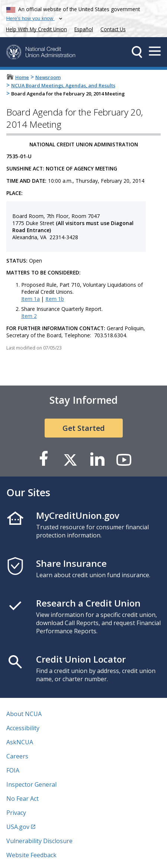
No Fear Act (23, 799)
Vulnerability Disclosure (39, 841)
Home (22, 77)
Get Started (84, 428)
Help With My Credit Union (35, 28)
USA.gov (18, 827)
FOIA (13, 770)
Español (84, 29)
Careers (17, 756)
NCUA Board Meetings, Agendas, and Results (63, 85)
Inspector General (31, 784)
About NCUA (24, 714)
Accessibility (23, 728)
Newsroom (48, 77)
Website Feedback (31, 855)
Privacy (16, 813)
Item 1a (30, 299)
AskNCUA (20, 742)
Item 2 (29, 316)
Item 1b (55, 299)
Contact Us (113, 29)
